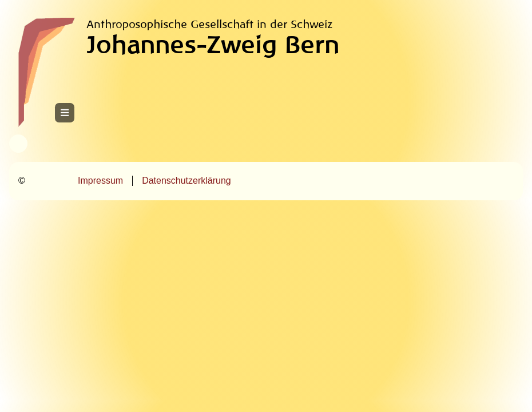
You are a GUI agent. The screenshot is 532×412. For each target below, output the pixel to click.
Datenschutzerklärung (186, 181)
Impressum (100, 181)
